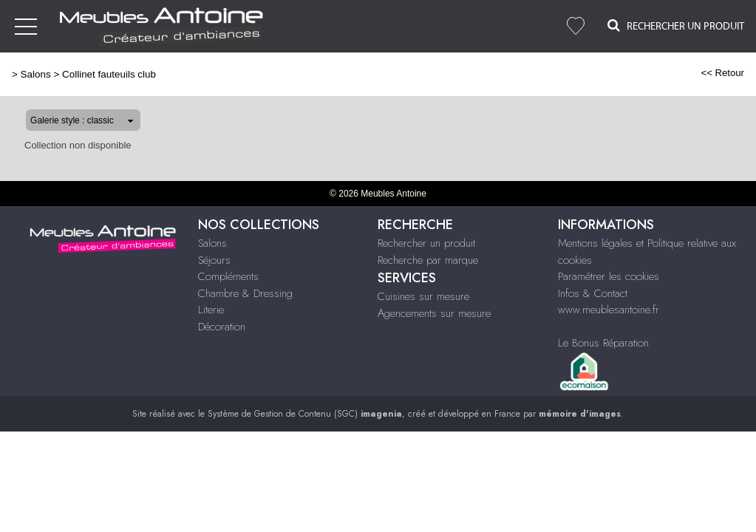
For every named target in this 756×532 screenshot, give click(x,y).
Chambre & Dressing (245, 293)
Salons (36, 74)
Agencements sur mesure (434, 313)
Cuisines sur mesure (423, 296)
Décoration (222, 327)
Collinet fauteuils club (109, 74)
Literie (211, 310)
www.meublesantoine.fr (609, 310)
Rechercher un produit (426, 243)
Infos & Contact (593, 293)
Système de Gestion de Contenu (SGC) (305, 414)
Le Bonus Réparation (603, 343)
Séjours (214, 260)
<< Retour (722, 73)
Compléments (228, 276)
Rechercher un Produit (676, 25)
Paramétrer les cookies (609, 276)
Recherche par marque (428, 260)
